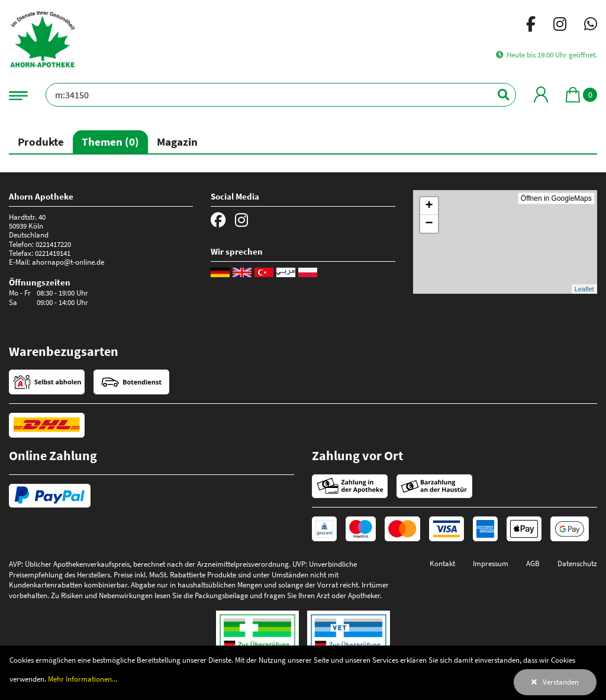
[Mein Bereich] (541, 94)
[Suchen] (497, 95)
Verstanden (561, 682)
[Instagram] (560, 26)
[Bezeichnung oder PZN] (281, 95)
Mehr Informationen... (83, 679)
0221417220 (53, 244)
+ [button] (429, 206)
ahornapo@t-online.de (68, 262)
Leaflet (584, 289)
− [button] (429, 224)
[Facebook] (531, 26)
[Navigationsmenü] (18, 94)
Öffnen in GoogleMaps (556, 198)
